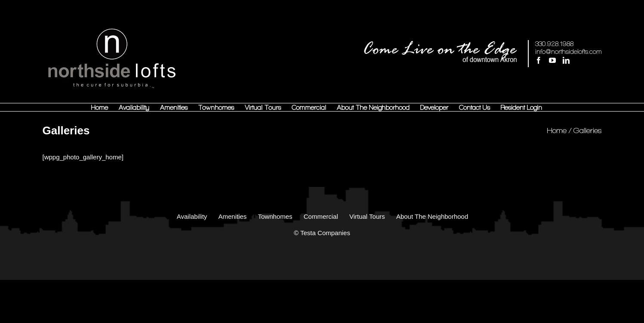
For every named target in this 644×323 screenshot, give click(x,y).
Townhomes (275, 216)
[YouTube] (552, 60)
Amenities (232, 216)
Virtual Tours (367, 216)
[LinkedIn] (566, 60)
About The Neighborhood (432, 216)
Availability (192, 216)
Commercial (321, 216)
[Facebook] (539, 60)
